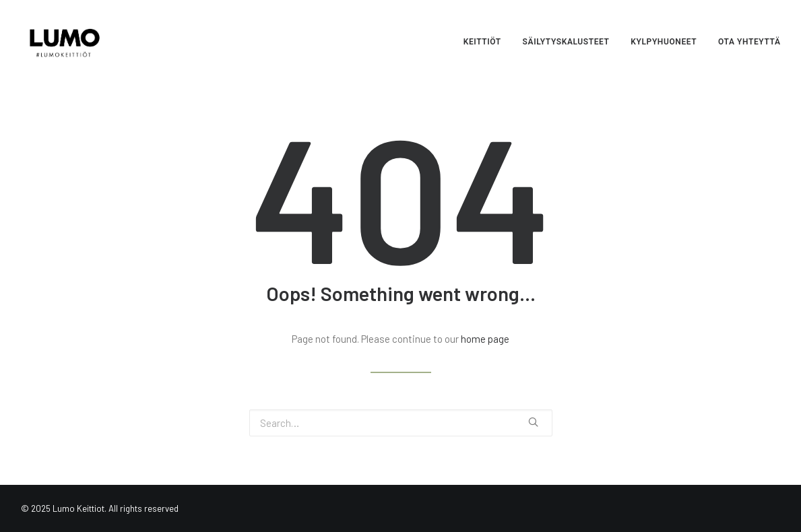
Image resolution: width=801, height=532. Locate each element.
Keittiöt (482, 42)
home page (485, 339)
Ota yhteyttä (749, 42)
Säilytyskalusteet (566, 42)
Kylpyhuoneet (664, 42)
